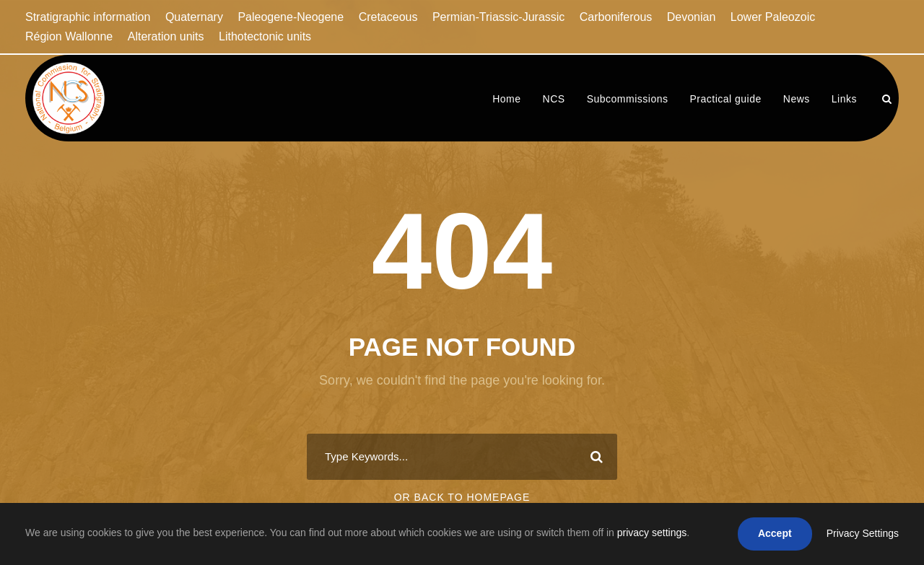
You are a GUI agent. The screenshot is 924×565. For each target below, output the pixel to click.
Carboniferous (616, 17)
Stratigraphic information (88, 17)
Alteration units (166, 36)
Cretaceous (388, 17)
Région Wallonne (69, 36)
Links (844, 99)
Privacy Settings (863, 533)
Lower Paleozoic (773, 17)
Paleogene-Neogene (291, 17)
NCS (554, 99)
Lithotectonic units (265, 36)
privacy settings (652, 533)
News (797, 99)
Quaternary (194, 17)
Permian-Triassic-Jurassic (498, 17)
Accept (775, 533)
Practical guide (725, 99)
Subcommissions (628, 99)
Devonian (692, 17)
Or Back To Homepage (462, 497)
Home (506, 99)
